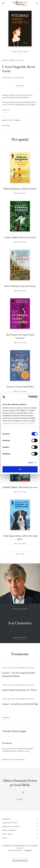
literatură (6, 78)
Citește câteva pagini (20, 52)
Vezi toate (20, 554)
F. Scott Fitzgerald (14, 67)
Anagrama (28, 850)
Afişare (31, 462)
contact (20, 799)
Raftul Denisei (18, 78)
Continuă (6, 110)
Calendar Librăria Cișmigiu (14, 731)
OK (20, 469)
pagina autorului (20, 638)
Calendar (6, 718)
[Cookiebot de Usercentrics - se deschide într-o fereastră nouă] (28, 397)
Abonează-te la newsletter (13, 760)
